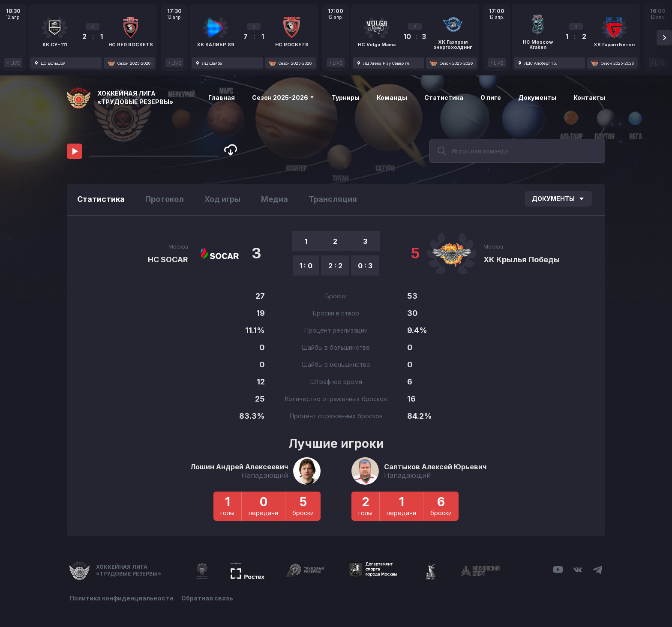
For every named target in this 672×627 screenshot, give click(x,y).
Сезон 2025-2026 (283, 97)
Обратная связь (208, 598)
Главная (222, 97)
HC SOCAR (168, 259)
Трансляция (333, 199)
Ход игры (222, 199)
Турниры (346, 97)
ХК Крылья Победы (522, 259)
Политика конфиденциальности (121, 598)
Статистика (444, 97)
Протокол (165, 199)
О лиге (491, 97)
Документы (537, 97)
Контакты (589, 97)
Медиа (274, 199)
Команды (392, 97)
